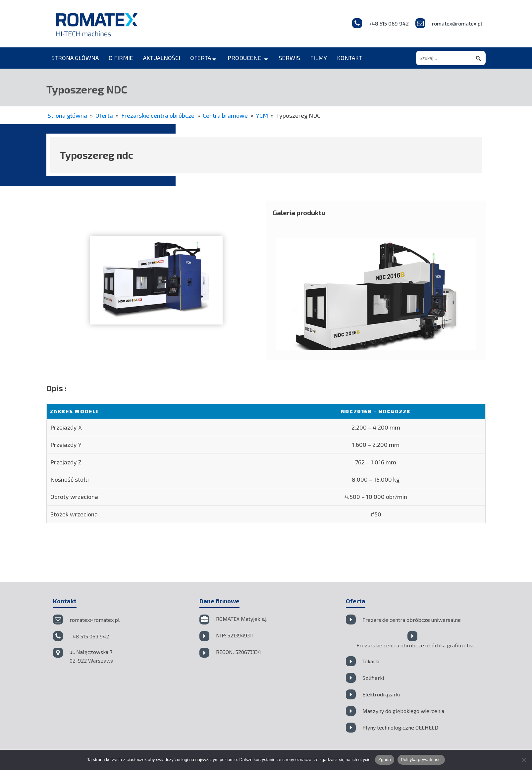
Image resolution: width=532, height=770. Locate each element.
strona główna (75, 58)
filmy (319, 58)
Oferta (104, 115)
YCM (262, 115)
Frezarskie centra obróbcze (158, 115)
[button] (478, 59)
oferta (204, 58)
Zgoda (385, 760)
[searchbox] (451, 59)
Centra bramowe (225, 115)
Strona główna (67, 115)
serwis (290, 58)
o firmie (121, 58)
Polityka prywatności (421, 760)
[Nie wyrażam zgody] (524, 760)
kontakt (349, 58)
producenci (248, 58)
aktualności (162, 58)
